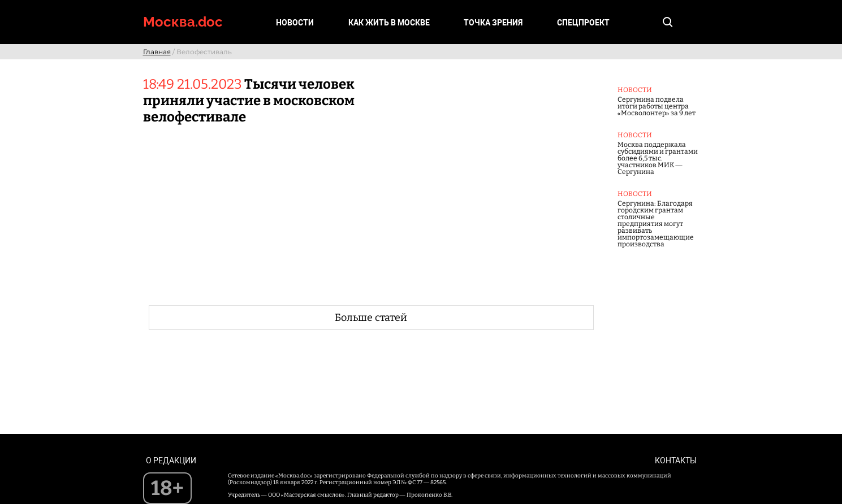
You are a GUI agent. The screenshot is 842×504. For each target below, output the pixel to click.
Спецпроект (583, 23)
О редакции (171, 460)
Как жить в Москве (389, 23)
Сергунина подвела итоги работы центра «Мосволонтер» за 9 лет (657, 106)
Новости (295, 23)
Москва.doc (183, 22)
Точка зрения (493, 23)
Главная (157, 52)
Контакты (676, 460)
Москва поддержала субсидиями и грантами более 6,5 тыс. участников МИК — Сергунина (658, 158)
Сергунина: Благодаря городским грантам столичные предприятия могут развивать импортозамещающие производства (656, 224)
